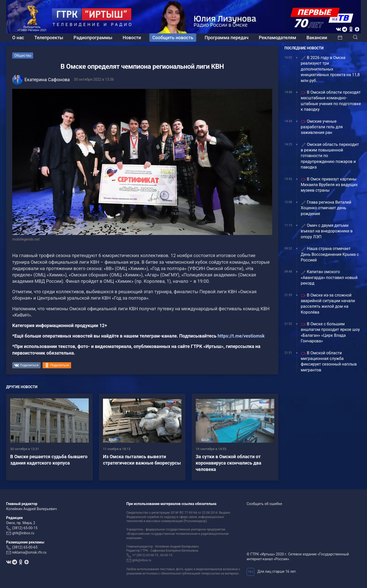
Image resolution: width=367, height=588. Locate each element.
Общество (23, 55)
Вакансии (317, 38)
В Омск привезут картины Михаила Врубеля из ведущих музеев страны (329, 185)
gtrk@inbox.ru (23, 533)
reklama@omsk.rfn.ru (29, 552)
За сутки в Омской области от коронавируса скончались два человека (228, 463)
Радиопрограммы (93, 38)
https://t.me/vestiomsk (241, 336)
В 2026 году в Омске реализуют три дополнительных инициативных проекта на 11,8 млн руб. (330, 69)
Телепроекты (49, 38)
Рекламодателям (277, 38)
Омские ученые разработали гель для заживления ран (322, 127)
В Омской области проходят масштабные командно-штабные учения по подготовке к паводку (331, 101)
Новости (132, 38)
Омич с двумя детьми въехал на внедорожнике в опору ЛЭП (327, 231)
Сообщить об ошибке (264, 504)
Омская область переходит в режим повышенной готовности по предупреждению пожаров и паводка (330, 156)
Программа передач (227, 38)
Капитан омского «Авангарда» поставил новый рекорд (329, 277)
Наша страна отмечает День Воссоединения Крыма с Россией (330, 254)
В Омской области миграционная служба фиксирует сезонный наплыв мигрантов (329, 361)
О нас (18, 38)
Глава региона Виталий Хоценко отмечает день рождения (326, 208)
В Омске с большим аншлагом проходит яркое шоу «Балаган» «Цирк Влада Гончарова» (330, 332)
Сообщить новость (173, 38)
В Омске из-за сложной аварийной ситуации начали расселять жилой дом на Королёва (328, 304)
